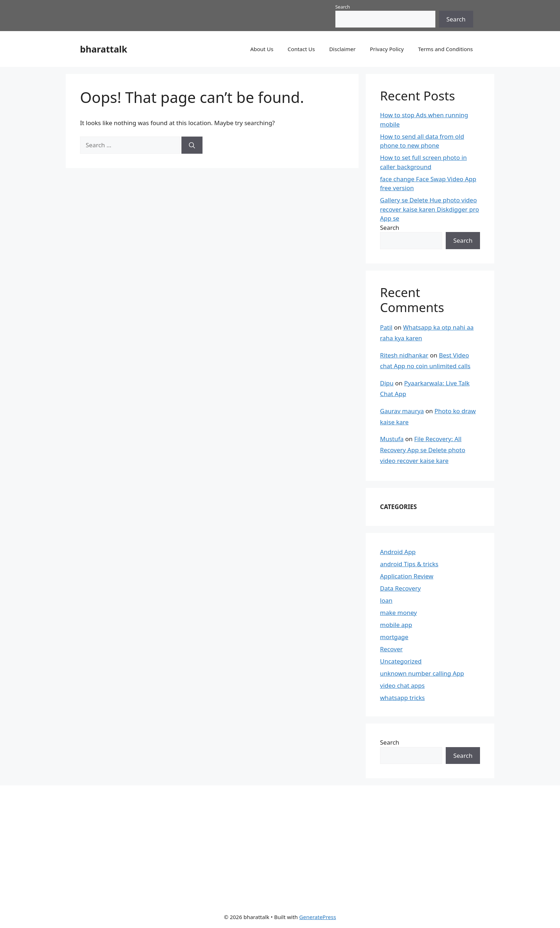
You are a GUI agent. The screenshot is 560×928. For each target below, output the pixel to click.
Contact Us (301, 49)
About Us (262, 49)
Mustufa (392, 439)
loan (386, 600)
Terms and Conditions (445, 49)
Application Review (407, 576)
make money (398, 613)
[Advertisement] (272, 844)
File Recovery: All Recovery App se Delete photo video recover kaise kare (423, 450)
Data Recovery (400, 588)
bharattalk (104, 49)
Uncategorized (401, 661)
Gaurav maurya (402, 411)
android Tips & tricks (409, 564)
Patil (386, 327)
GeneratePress (318, 917)
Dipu (387, 383)
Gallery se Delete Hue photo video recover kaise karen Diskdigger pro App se (429, 209)
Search (343, 7)
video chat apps (402, 685)
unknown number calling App (422, 673)
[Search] (192, 145)
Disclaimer (342, 49)
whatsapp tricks (402, 698)
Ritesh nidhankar (404, 355)
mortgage (394, 637)
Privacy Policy (387, 49)
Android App (398, 552)
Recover (391, 649)
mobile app (396, 625)
